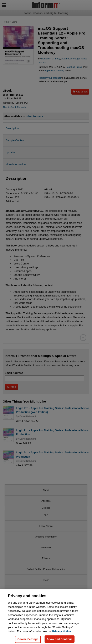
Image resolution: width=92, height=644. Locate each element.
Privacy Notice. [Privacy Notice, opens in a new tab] (62, 633)
